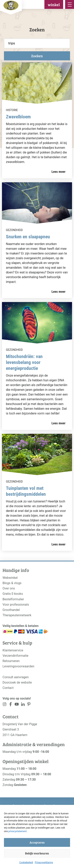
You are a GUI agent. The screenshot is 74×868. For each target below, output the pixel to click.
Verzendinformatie (15, 656)
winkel (54, 5)
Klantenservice (13, 650)
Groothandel (11, 610)
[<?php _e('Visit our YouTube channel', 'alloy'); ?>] (17, 705)
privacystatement (18, 831)
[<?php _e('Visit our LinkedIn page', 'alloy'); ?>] (23, 705)
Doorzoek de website (17, 682)
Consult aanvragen (16, 677)
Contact (8, 688)
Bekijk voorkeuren (37, 853)
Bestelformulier (13, 599)
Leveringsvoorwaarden (18, 666)
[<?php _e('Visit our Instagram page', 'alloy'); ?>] (5, 705)
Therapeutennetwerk (17, 615)
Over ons (9, 588)
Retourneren (11, 661)
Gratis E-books (13, 594)
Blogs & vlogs (12, 583)
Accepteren (37, 842)
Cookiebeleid (26, 862)
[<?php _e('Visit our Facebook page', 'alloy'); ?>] (11, 705)
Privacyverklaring (44, 862)
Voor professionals (16, 605)
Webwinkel (10, 578)
